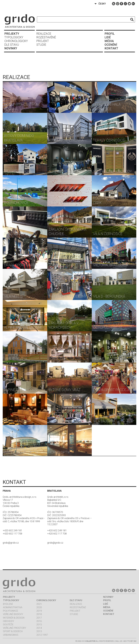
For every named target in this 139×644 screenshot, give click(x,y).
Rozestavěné (46, 37)
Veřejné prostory (15, 628)
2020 (39, 607)
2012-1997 (42, 635)
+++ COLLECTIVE (89, 641)
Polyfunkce (11, 611)
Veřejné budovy (13, 614)
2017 (39, 618)
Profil (110, 34)
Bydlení (8, 604)
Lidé (108, 37)
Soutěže (8, 624)
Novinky (11, 48)
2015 (39, 624)
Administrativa (13, 607)
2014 (39, 628)
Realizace (44, 34)
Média (109, 41)
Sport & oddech (13, 631)
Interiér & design (14, 618)
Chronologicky (16, 41)
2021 (39, 604)
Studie (41, 45)
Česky (102, 4)
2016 (39, 621)
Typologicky (14, 37)
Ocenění (111, 45)
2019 (39, 611)
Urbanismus (11, 635)
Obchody (9, 621)
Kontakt (111, 48)
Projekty (12, 34)
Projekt (43, 41)
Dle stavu (12, 45)
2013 (39, 631)
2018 (39, 614)
